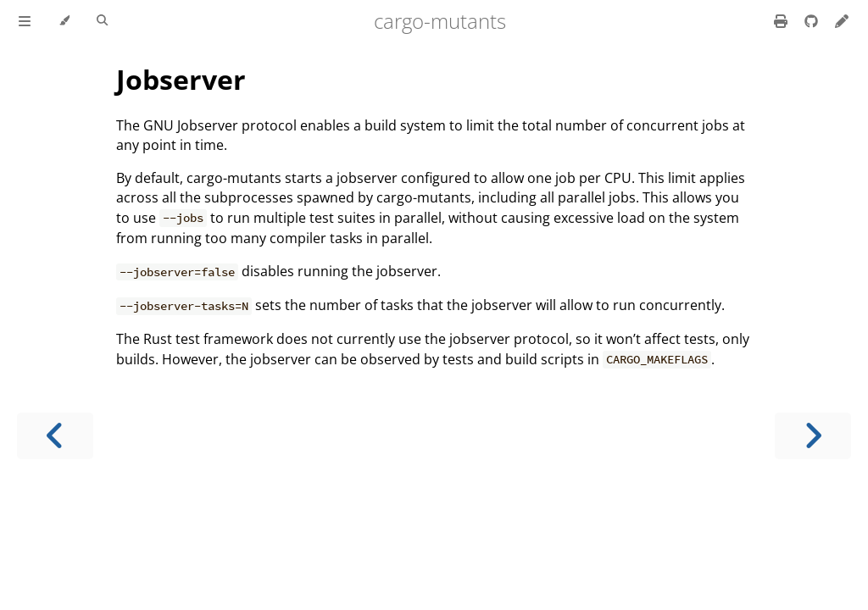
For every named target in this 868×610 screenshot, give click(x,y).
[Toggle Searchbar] (102, 21)
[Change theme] (64, 21)
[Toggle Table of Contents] (25, 21)
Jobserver (181, 79)
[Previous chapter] (55, 436)
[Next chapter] (813, 436)
